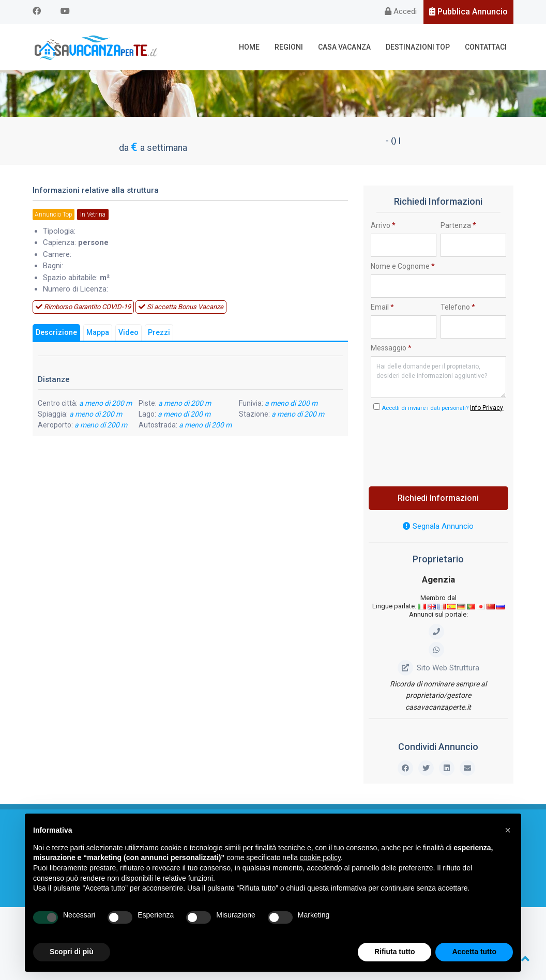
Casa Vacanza (344, 47)
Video (128, 333)
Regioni (289, 47)
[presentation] (449, 446)
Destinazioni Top (418, 47)
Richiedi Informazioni (438, 498)
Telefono (458, 307)
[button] (508, 830)
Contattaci (486, 47)
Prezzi (159, 333)
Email (382, 307)
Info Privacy (487, 408)
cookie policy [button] (320, 857)
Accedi (401, 11)
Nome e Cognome (403, 266)
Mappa (98, 333)
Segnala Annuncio (438, 526)
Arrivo (383, 225)
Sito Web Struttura (438, 668)
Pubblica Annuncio (468, 12)
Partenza (458, 225)
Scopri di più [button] (72, 952)
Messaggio (391, 348)
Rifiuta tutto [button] (395, 952)
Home (249, 47)
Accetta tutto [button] (474, 952)
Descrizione (56, 333)
